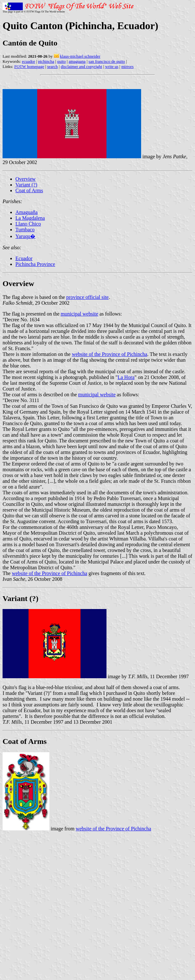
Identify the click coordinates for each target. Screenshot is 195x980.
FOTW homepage (29, 66)
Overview (25, 179)
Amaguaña (26, 212)
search (52, 66)
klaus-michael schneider (80, 56)
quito (61, 61)
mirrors (127, 66)
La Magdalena (30, 218)
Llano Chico (28, 224)
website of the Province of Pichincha (110, 354)
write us (112, 66)
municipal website (79, 314)
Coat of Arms (29, 190)
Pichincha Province (35, 264)
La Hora (126, 377)
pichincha (46, 61)
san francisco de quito (107, 61)
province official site (88, 297)
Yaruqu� (25, 236)
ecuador (28, 61)
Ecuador (24, 258)
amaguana (77, 61)
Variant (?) (26, 185)
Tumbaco (25, 230)
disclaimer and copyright (81, 66)
